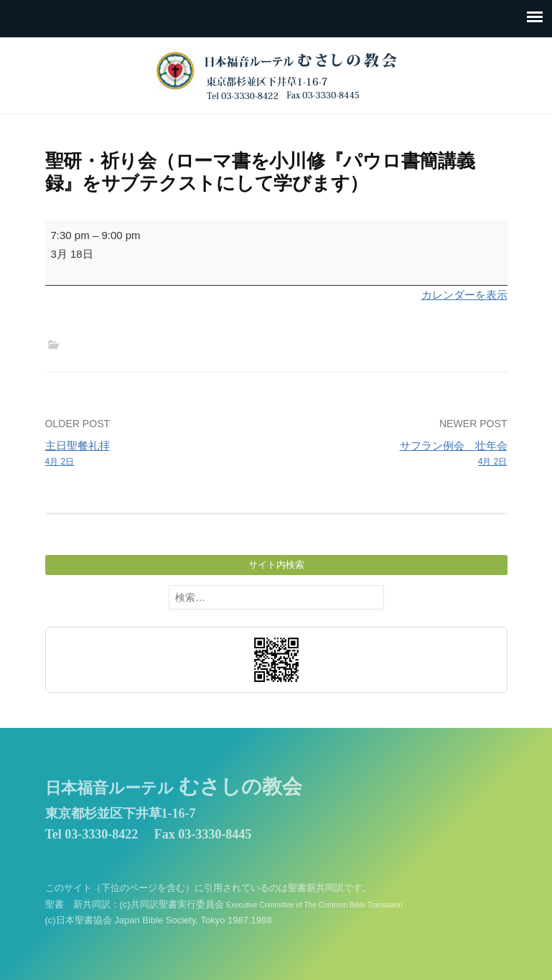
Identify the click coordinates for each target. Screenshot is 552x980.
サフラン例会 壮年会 (396, 454)
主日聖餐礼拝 (156, 454)
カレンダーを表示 (464, 295)
